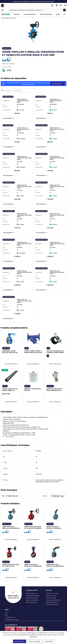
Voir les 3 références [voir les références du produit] (11, 577)
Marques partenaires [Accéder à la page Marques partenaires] (46, 14)
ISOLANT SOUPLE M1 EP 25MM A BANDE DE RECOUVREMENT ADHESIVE (11, 390)
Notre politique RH (32, 602)
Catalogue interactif (52, 602)
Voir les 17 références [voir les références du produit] (56, 364)
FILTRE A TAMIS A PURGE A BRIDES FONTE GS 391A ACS (33, 352)
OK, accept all (20, 641)
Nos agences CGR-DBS (33, 596)
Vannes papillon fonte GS (9, 18)
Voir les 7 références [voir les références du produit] (11, 402)
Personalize (49, 641)
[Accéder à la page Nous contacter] (61, 5)
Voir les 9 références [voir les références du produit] (56, 540)
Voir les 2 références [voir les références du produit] (33, 402)
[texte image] (11, 339)
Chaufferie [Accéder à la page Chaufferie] (17, 14)
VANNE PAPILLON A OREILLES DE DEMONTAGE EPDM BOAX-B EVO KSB (55, 565)
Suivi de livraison (51, 598)
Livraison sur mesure (52, 593)
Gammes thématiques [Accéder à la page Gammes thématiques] (30, 14)
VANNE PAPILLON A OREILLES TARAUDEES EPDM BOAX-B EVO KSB (54, 528)
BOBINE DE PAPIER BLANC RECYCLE (33, 390)
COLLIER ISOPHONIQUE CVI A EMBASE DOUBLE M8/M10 (55, 352)
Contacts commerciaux (53, 600)
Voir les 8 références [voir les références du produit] (56, 577)
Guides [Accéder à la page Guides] (58, 14)
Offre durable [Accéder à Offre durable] (6, 14)
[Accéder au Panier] (65, 5)
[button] (52, 5)
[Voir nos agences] (57, 5)
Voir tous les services (52, 604)
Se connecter (58, 84)
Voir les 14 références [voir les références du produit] (33, 364)
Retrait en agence (51, 596)
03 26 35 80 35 (13, 598)
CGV (6, 615)
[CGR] (3, 5)
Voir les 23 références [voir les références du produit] (11, 364)
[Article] (23, 90)
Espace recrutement (32, 600)
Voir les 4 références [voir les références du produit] (33, 540)
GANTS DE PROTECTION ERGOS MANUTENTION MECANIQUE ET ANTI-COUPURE (54, 390)
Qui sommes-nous (31, 593)
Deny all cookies (35, 641)
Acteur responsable (32, 598)
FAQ (6, 613)
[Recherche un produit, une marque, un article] (36, 10)
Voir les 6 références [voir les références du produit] (33, 577)
